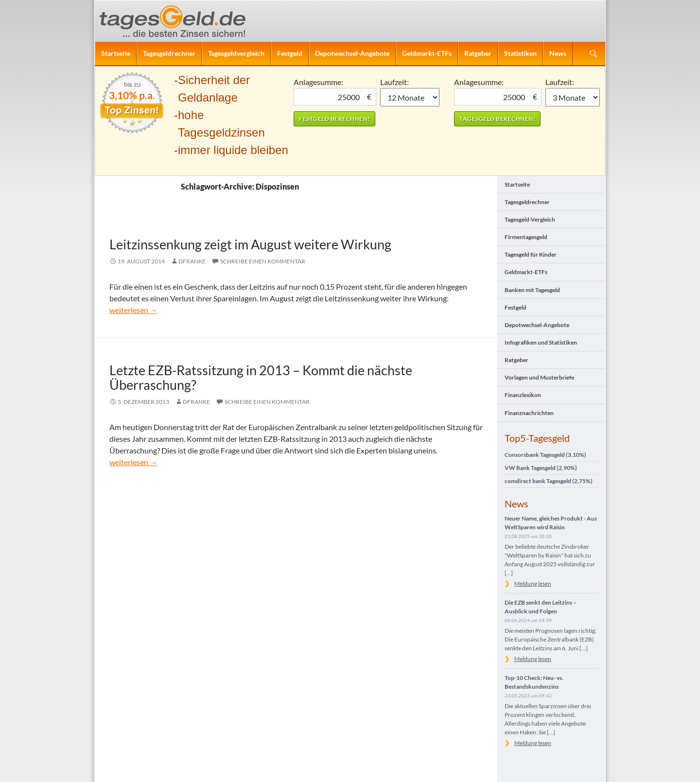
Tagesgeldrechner (169, 53)
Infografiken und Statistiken (541, 342)
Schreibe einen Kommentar (263, 261)
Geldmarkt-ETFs (427, 53)
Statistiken (520, 53)
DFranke (192, 261)
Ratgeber (478, 53)
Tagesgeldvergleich (236, 53)
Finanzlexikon (523, 395)
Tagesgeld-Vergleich (530, 219)
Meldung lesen (533, 583)
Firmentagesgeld (526, 237)
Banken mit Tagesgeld (532, 290)
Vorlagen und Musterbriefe (539, 377)
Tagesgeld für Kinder (531, 254)
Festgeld (290, 53)
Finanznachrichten (529, 413)
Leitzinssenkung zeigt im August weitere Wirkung (250, 244)
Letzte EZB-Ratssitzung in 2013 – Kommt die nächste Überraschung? (261, 377)
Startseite (116, 53)
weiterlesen (133, 310)
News (558, 53)
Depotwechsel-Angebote (352, 53)
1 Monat (410, 97)
